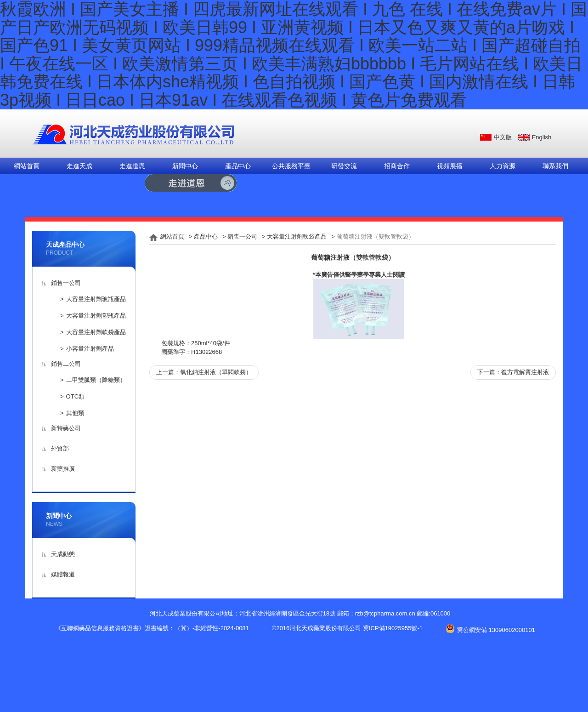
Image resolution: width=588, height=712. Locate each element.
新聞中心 (185, 166)
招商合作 (397, 166)
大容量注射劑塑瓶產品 (96, 316)
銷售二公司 (66, 364)
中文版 (503, 137)
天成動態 (63, 554)
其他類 (75, 413)
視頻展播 (450, 166)
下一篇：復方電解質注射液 (513, 372)
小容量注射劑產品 (90, 349)
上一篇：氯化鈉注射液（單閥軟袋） (204, 372)
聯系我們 (555, 166)
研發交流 (344, 166)
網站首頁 (27, 166)
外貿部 (60, 448)
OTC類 (75, 396)
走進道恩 (132, 166)
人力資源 (503, 166)
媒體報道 (63, 574)
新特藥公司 (66, 428)
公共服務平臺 (291, 166)
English (542, 137)
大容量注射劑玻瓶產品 (96, 299)
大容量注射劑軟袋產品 (96, 332)
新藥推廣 (63, 469)
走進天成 (79, 166)
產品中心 (238, 166)
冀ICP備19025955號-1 (393, 628)
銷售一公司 (66, 283)
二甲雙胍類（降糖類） (96, 380)
